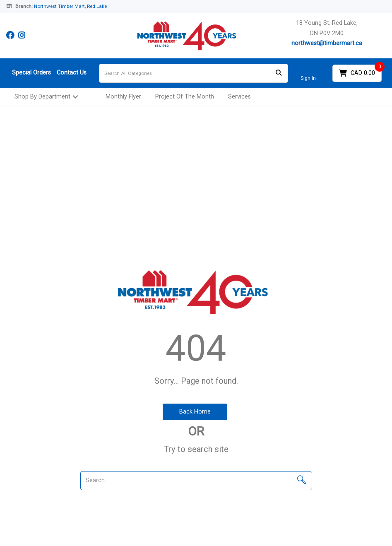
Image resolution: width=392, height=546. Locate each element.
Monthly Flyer (123, 97)
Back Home (195, 412)
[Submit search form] (279, 73)
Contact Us (72, 73)
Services (239, 97)
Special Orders (31, 73)
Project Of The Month (185, 97)
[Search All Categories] (194, 73)
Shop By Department (42, 97)
